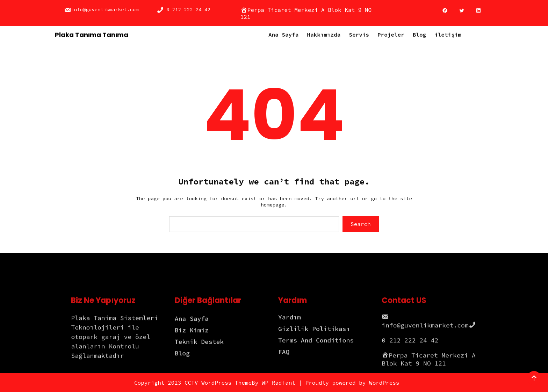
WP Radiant (279, 383)
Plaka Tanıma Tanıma (92, 34)
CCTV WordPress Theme (218, 383)
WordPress (384, 383)
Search (361, 224)
